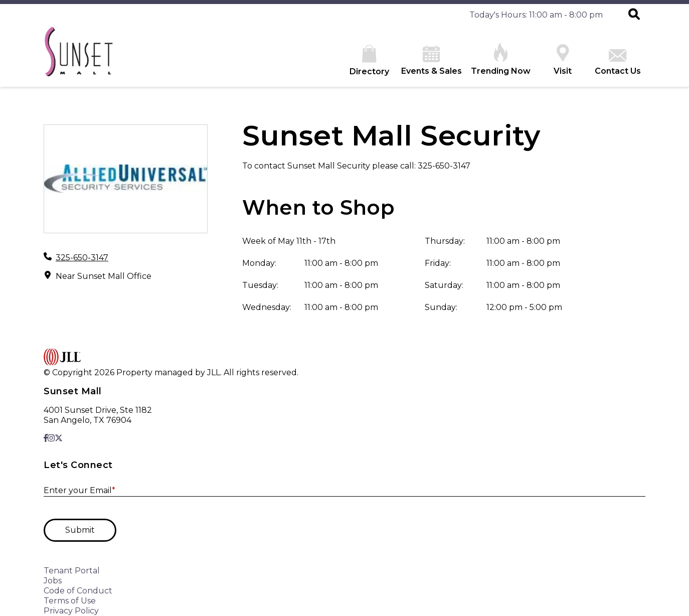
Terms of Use (70, 601)
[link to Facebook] (46, 438)
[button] (634, 15)
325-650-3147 (82, 258)
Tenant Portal (72, 571)
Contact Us (618, 62)
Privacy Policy (71, 611)
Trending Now (501, 59)
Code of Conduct (78, 591)
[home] (78, 56)
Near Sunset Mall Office (104, 276)
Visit (563, 60)
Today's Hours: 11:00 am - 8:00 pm (536, 15)
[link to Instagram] (51, 438)
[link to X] (59, 438)
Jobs (53, 581)
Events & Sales (432, 60)
